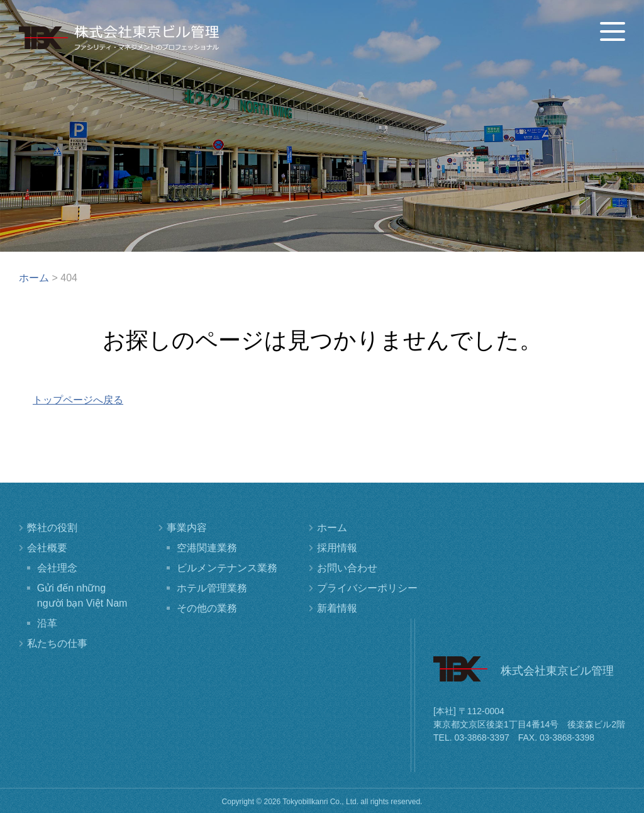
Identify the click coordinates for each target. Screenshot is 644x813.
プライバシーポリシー (367, 588)
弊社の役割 (52, 528)
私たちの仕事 (57, 643)
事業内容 (187, 528)
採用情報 (337, 548)
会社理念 (57, 568)
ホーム (332, 528)
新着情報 (337, 608)
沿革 (47, 623)
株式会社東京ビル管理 (119, 38)
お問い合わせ (347, 568)
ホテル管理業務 (212, 588)
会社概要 (47, 548)
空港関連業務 (207, 548)
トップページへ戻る (78, 400)
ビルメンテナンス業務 (227, 568)
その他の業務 (207, 608)
